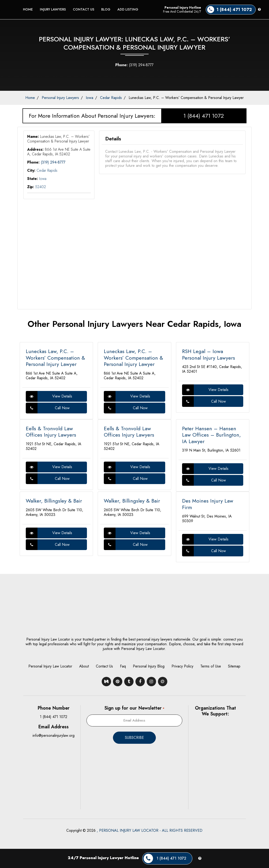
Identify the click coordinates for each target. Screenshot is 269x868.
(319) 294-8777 (134, 65)
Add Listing (128, 9)
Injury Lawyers (53, 9)
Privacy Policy (182, 666)
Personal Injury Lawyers (60, 98)
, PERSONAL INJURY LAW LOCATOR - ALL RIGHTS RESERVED (150, 830)
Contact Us (84, 9)
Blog (106, 9)
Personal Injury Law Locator (50, 666)
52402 (41, 187)
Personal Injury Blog (149, 666)
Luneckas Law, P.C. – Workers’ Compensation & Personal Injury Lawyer (186, 98)
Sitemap (234, 666)
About (84, 666)
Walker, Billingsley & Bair (54, 501)
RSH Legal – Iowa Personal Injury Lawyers (209, 354)
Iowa (90, 98)
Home (28, 9)
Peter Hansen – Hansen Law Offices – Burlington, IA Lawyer (211, 435)
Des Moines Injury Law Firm (208, 504)
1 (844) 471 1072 (204, 116)
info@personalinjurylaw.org (54, 735)
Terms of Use (211, 666)
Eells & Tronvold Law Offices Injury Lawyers (51, 432)
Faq (123, 666)
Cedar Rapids (111, 98)
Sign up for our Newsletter (134, 708)
